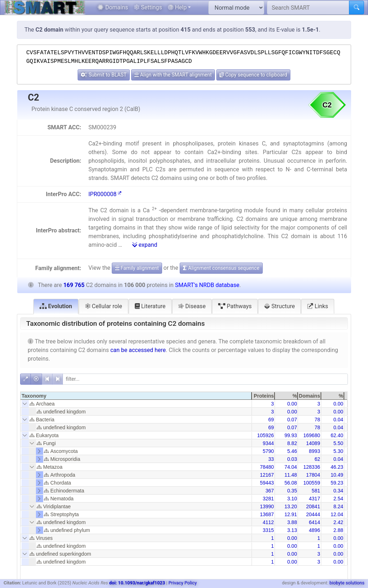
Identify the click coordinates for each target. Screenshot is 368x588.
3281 (268, 499)
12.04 (337, 514)
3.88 (292, 522)
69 (271, 420)
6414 (315, 522)
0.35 (292, 491)
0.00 (292, 404)
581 (316, 491)
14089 (313, 443)
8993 (315, 451)
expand (145, 245)
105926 (265, 435)
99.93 (291, 435)
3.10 (292, 499)
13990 (267, 506)
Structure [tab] (279, 306)
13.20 (291, 506)
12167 (267, 475)
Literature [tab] (150, 306)
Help (177, 7)
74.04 (291, 467)
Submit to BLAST (104, 75)
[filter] (205, 379)
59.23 (337, 483)
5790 (268, 451)
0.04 (338, 420)
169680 (312, 435)
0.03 (292, 459)
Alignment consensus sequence (221, 268)
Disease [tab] (192, 306)
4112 (268, 522)
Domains (113, 7)
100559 (312, 483)
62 (317, 459)
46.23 (337, 467)
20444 (313, 514)
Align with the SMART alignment (173, 75)
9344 (268, 443)
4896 (315, 530)
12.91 (291, 514)
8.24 (338, 506)
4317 (315, 499)
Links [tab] (318, 306)
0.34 (338, 491)
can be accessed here (138, 350)
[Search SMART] (308, 8)
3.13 (292, 530)
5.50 (338, 443)
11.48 (291, 475)
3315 (268, 530)
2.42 (338, 522)
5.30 (338, 451)
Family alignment (137, 268)
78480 (267, 467)
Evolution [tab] (56, 306)
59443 (267, 483)
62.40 (337, 435)
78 (317, 420)
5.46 (292, 451)
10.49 (337, 475)
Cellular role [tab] (103, 306)
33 (271, 459)
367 (270, 491)
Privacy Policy (183, 583)
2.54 (338, 499)
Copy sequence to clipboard (253, 75)
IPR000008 (105, 194)
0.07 (292, 420)
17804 (313, 475)
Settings (148, 7)
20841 (313, 506)
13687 (267, 514)
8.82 (292, 443)
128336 (312, 467)
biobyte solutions (347, 583)
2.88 (338, 530)
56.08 (291, 483)
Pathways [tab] (235, 306)
